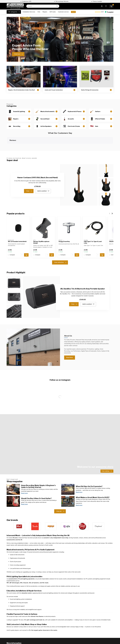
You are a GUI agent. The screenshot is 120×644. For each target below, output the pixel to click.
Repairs (45, 12)
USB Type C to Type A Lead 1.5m (93, 229)
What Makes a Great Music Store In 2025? (93, 484)
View (29, 177)
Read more (24, 480)
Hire (39, 12)
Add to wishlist (43, 177)
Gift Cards (53, 12)
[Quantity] (22, 241)
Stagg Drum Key (64, 228)
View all (60, 498)
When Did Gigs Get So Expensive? (89, 473)
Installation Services (29, 12)
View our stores (30, 639)
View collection (60, 249)
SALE (73, 12)
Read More (70, 344)
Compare (12, 241)
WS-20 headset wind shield (17, 228)
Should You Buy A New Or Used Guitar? (36, 485)
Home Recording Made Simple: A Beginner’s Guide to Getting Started (38, 473)
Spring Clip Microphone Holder (41, 229)
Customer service (63, 12)
